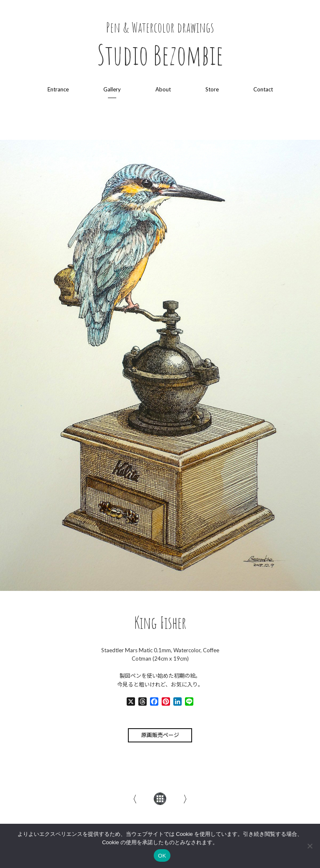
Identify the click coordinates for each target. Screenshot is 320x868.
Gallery (112, 89)
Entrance (58, 89)
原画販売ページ (160, 735)
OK (162, 856)
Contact (263, 89)
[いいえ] (310, 846)
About (163, 89)
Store (212, 89)
